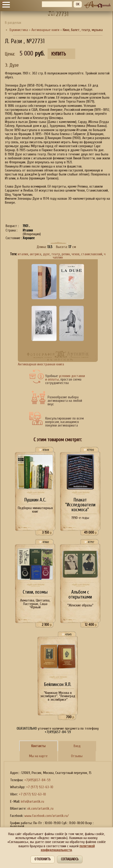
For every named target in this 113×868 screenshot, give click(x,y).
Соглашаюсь (70, 859)
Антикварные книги (45, 30)
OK (78, 4)
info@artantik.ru (32, 801)
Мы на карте (38, 756)
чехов (75, 254)
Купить (59, 54)
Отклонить (43, 859)
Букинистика (19, 30)
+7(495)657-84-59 (37, 780)
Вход (77, 746)
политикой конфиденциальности (68, 848)
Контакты (38, 746)
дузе (46, 254)
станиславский (92, 254)
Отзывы (77, 756)
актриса (36, 254)
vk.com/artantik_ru (40, 808)
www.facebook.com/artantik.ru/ (47, 816)
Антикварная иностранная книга (41, 364)
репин (66, 254)
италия (23, 254)
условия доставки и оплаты (65, 378)
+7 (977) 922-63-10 (40, 787)
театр (56, 254)
